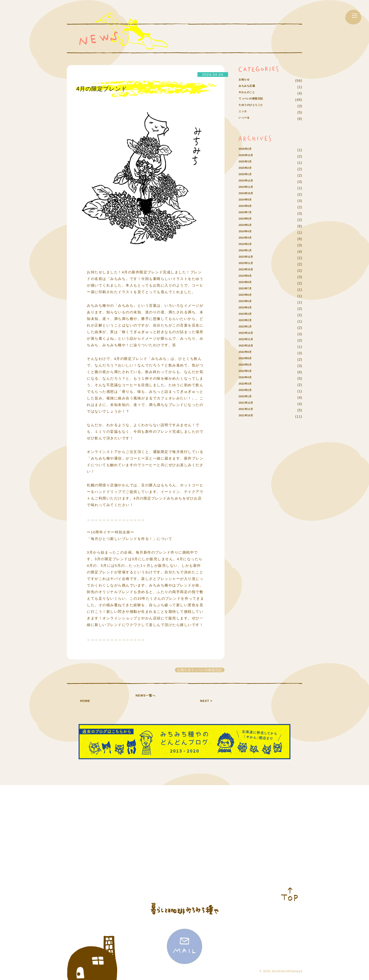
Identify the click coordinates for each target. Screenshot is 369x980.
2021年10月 (249, 429)
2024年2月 (248, 258)
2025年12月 (249, 169)
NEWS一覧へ (146, 701)
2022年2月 (248, 404)
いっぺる (246, 131)
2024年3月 (248, 251)
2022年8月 (248, 372)
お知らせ (246, 81)
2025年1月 (248, 188)
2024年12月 (249, 194)
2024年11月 (249, 201)
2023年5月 (248, 315)
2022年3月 (248, 397)
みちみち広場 (250, 93)
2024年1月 (248, 264)
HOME (85, 701)
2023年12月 (249, 270)
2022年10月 (249, 359)
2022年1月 (248, 410)
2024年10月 (249, 207)
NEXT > (206, 701)
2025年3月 (248, 175)
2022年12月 (249, 347)
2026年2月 (248, 163)
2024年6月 (248, 232)
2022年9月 (248, 366)
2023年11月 (249, 277)
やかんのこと (250, 100)
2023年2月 (248, 334)
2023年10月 (249, 283)
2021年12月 (249, 416)
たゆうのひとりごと (255, 119)
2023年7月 (248, 302)
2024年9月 (248, 213)
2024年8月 (248, 220)
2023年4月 (248, 321)
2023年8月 (248, 296)
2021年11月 (249, 423)
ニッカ (244, 125)
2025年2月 (248, 182)
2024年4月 (248, 245)
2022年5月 (248, 385)
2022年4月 (248, 391)
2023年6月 (248, 309)
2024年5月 (248, 239)
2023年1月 (248, 340)
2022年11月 (249, 353)
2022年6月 (248, 378)
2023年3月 (248, 328)
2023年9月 (248, 289)
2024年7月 (248, 226)
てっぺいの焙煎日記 (255, 106)
